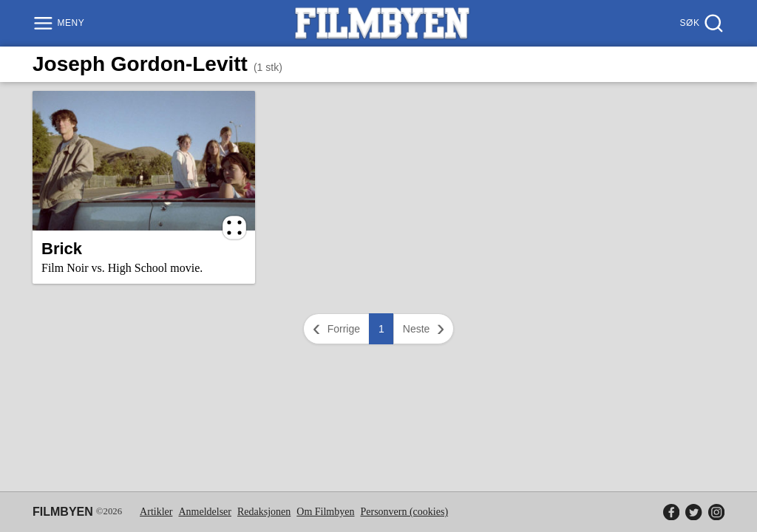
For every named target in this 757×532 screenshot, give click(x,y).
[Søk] (700, 23)
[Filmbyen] (382, 23)
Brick (62, 249)
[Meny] (60, 23)
